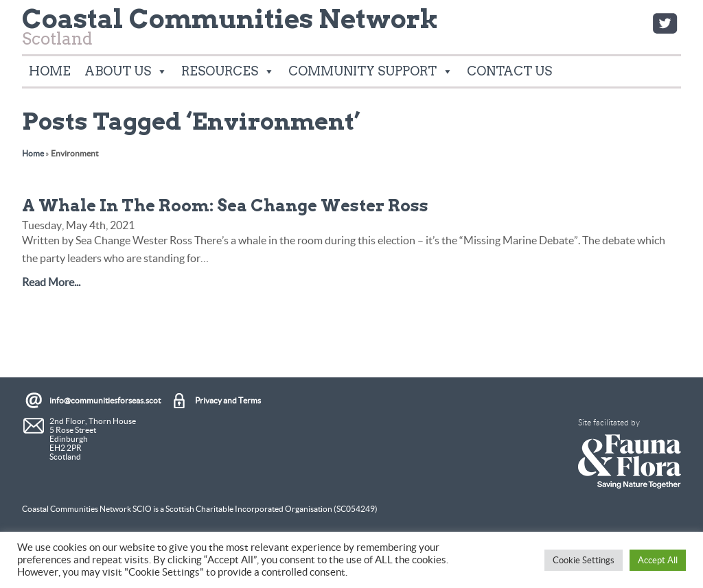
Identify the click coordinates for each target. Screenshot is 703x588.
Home (50, 71)
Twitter (665, 23)
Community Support (371, 71)
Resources (228, 71)
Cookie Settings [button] (584, 560)
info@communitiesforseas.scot (105, 400)
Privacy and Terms (228, 400)
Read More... (51, 282)
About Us (126, 71)
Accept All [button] (658, 560)
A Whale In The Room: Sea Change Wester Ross (225, 205)
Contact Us (509, 71)
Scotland (230, 31)
